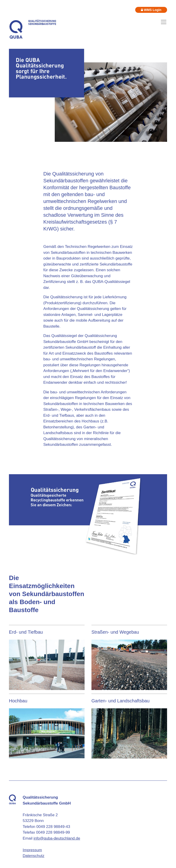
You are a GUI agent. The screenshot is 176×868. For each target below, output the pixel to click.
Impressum (32, 850)
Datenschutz (34, 856)
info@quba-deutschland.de (57, 838)
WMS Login (151, 10)
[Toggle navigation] (164, 22)
